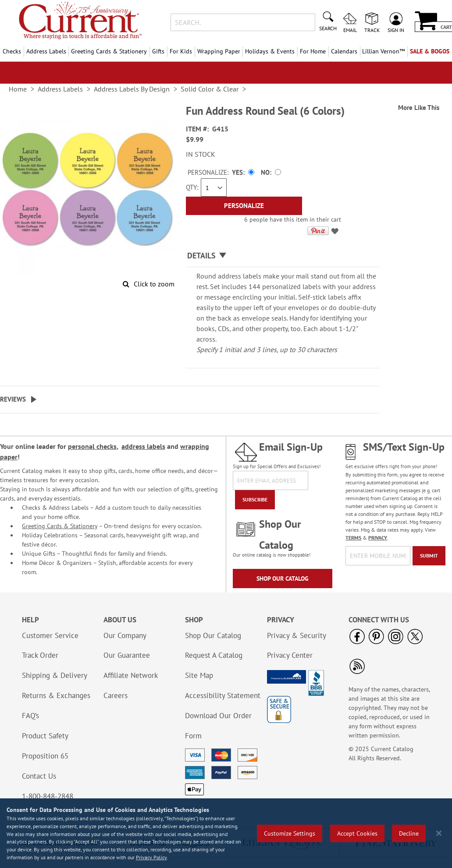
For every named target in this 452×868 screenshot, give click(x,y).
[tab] (283, 256)
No (265, 172)
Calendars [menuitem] (344, 51)
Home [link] (18, 89)
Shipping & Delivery (55, 675)
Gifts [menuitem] (158, 51)
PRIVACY (378, 538)
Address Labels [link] (60, 89)
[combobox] (243, 22)
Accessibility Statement (223, 695)
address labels (143, 446)
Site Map (199, 675)
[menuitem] (384, 51)
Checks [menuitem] (12, 51)
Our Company (125, 635)
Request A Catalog (214, 655)
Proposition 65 (45, 756)
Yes (237, 172)
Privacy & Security (297, 635)
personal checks (92, 446)
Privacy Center (290, 655)
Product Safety (45, 736)
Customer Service (50, 635)
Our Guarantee (127, 655)
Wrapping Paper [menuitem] (219, 51)
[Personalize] (244, 206)
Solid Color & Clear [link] (210, 89)
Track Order (40, 655)
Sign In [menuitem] (396, 30)
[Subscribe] (255, 500)
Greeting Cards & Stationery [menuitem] (109, 51)
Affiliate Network (131, 675)
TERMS (353, 538)
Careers (116, 695)
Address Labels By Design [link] (132, 89)
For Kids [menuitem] (181, 51)
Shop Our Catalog (283, 579)
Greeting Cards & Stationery (60, 526)
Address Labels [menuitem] (46, 51)
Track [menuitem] (372, 30)
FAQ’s (30, 716)
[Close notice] (439, 833)
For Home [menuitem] (313, 51)
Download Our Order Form (218, 726)
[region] (226, 833)
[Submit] (429, 556)
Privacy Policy (151, 857)
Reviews (13, 399)
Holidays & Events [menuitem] (270, 51)
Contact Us (39, 776)
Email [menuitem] (350, 30)
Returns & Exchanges (56, 695)
